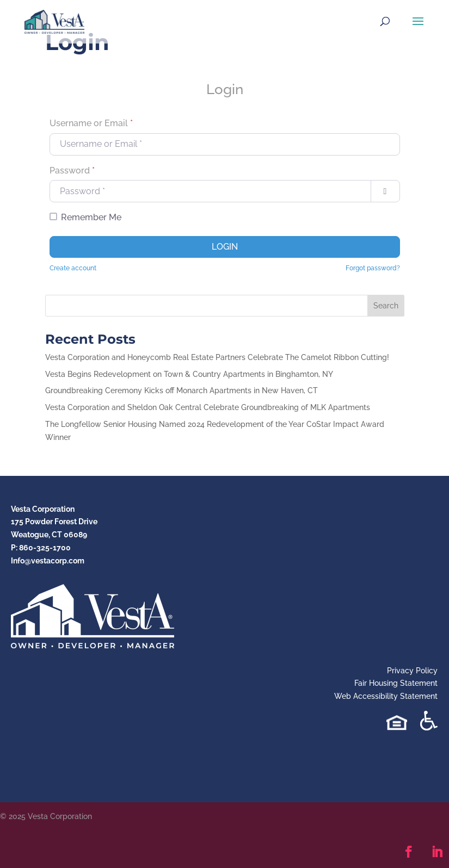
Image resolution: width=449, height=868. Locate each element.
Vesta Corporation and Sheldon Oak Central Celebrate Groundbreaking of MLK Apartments (208, 407)
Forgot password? (373, 268)
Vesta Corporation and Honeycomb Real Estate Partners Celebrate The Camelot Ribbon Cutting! (217, 357)
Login (225, 247)
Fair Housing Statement (396, 683)
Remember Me (91, 217)
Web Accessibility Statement (386, 696)
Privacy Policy (412, 671)
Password (72, 170)
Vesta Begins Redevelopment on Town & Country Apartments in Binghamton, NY (189, 374)
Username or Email (91, 123)
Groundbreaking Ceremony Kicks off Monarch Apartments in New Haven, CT (182, 390)
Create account (73, 268)
